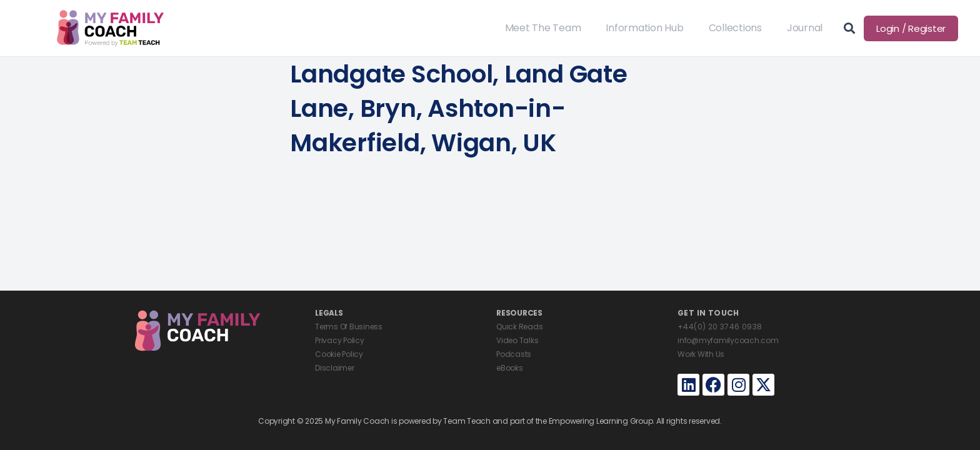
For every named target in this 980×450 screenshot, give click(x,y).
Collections (735, 28)
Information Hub (644, 28)
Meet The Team (543, 28)
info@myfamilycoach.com (728, 340)
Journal (805, 28)
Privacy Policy (340, 340)
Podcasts (514, 354)
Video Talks (517, 340)
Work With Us (701, 354)
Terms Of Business (349, 327)
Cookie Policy (339, 354)
